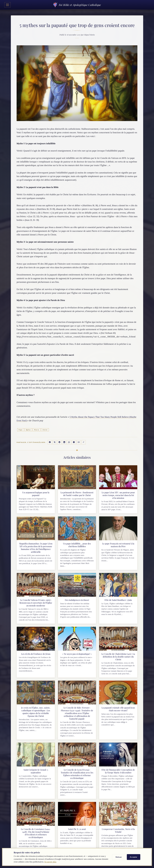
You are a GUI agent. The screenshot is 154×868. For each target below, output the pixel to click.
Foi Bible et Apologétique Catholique (77, 5)
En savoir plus (50, 862)
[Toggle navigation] (7, 5)
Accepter (134, 857)
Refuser (119, 857)
